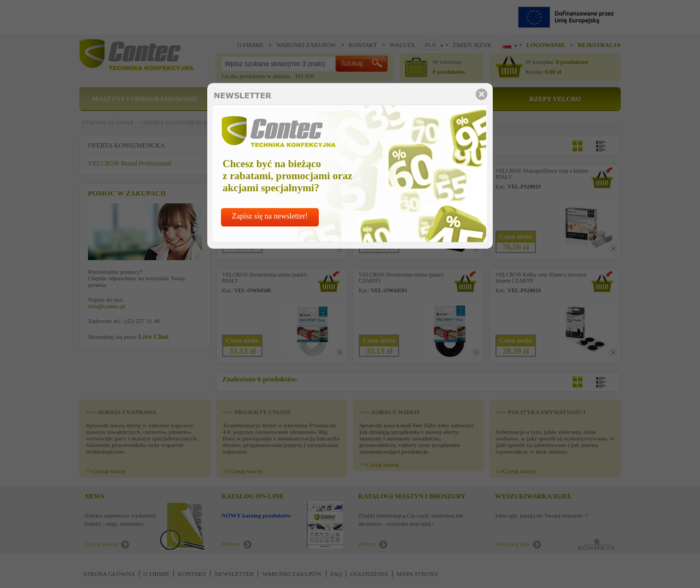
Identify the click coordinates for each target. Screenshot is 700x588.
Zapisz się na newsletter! (270, 216)
